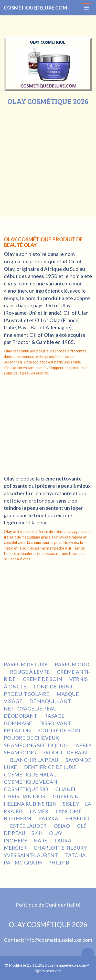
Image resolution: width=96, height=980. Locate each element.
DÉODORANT (21, 716)
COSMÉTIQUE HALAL (30, 774)
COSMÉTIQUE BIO (26, 789)
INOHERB (16, 840)
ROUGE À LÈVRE (30, 672)
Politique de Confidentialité (48, 905)
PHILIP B (59, 862)
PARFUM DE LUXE (26, 664)
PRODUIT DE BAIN (65, 752)
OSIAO (62, 826)
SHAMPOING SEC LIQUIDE (37, 745)
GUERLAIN (66, 796)
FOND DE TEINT (54, 686)
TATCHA (76, 855)
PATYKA (49, 818)
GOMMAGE (18, 723)
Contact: (15, 940)
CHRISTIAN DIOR (25, 796)
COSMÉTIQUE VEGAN (31, 782)
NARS (41, 840)
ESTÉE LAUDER (29, 826)
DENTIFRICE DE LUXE (51, 767)
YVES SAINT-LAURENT (31, 855)
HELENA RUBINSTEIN (30, 804)
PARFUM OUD (72, 664)
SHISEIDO (77, 818)
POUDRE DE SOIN (59, 730)
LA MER (40, 811)
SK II (37, 833)
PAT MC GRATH (23, 862)
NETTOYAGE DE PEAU (31, 708)
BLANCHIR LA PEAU (35, 760)
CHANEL (66, 789)
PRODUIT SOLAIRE (27, 694)
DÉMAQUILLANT (51, 701)
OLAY (56, 833)
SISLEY (71, 804)
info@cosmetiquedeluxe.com (59, 940)
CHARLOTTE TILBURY (60, 848)
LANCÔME (69, 811)
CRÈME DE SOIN (43, 679)
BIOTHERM (18, 818)
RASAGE (55, 716)
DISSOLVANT (56, 723)
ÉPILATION (17, 730)
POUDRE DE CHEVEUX (32, 738)
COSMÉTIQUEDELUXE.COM (35, 8)
